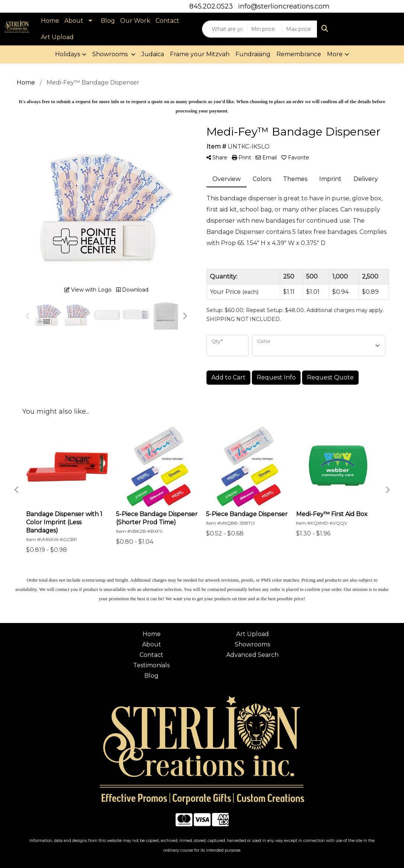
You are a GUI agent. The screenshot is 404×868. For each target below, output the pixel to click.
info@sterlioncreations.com (284, 6)
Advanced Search (252, 655)
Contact (167, 21)
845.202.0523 (211, 6)
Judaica (153, 54)
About (74, 21)
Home (50, 21)
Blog (108, 21)
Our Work (135, 21)
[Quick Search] (225, 29)
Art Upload (57, 37)
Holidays (68, 54)
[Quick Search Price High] (300, 29)
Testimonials (151, 665)
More (335, 54)
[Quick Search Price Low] (265, 29)
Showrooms (111, 54)
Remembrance (299, 54)
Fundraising (253, 54)
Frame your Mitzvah (200, 54)
